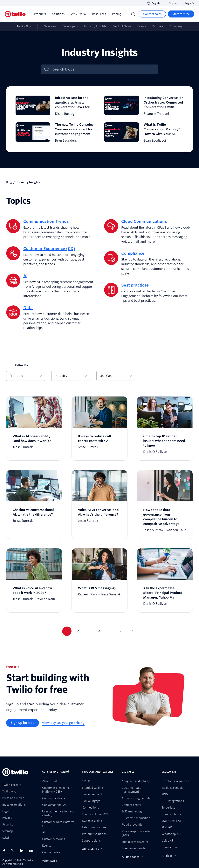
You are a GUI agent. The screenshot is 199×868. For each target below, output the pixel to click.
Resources (101, 14)
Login (190, 3)
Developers (70, 26)
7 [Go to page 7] (132, 631)
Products (41, 14)
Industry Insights (95, 26)
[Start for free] (181, 14)
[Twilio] (15, 14)
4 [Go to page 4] (99, 631)
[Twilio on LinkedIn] (23, 851)
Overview (50, 26)
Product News (122, 26)
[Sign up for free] (23, 723)
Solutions (60, 14)
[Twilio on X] (14, 851)
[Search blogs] (104, 69)
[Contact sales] (152, 14)
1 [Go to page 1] (67, 631)
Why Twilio (80, 14)
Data (28, 308)
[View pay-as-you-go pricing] (63, 723)
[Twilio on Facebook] (5, 851)
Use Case (116, 376)
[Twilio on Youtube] (32, 851)
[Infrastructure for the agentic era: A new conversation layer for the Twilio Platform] (55, 106)
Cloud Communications (144, 221)
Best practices (135, 285)
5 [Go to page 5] (110, 631)
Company (176, 26)
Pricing (118, 14)
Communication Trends (46, 221)
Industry (71, 376)
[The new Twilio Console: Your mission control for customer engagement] (55, 133)
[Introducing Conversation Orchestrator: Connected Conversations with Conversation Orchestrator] (144, 106)
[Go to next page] (143, 631)
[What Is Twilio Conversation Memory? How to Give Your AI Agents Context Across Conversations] (144, 133)
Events (142, 26)
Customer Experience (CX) (49, 249)
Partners (158, 26)
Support (176, 3)
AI (25, 276)
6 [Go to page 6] (121, 631)
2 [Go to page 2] (78, 631)
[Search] (133, 14)
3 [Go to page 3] (89, 631)
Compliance (133, 253)
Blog (9, 182)
